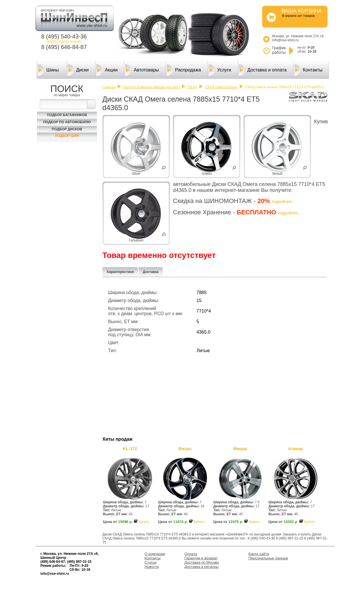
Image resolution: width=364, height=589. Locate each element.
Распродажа (184, 70)
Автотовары (142, 70)
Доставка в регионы (202, 567)
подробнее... (283, 202)
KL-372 (130, 449)
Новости (152, 567)
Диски (78, 70)
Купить (144, 522)
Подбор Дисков (67, 129)
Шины (48, 70)
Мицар (240, 449)
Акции (107, 70)
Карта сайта (259, 554)
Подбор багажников (67, 115)
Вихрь (185, 449)
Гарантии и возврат (201, 558)
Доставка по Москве (202, 562)
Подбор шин (67, 136)
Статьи (150, 562)
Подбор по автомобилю (67, 122)
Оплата (191, 554)
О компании (155, 554)
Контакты (308, 70)
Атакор (295, 449)
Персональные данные (268, 558)
